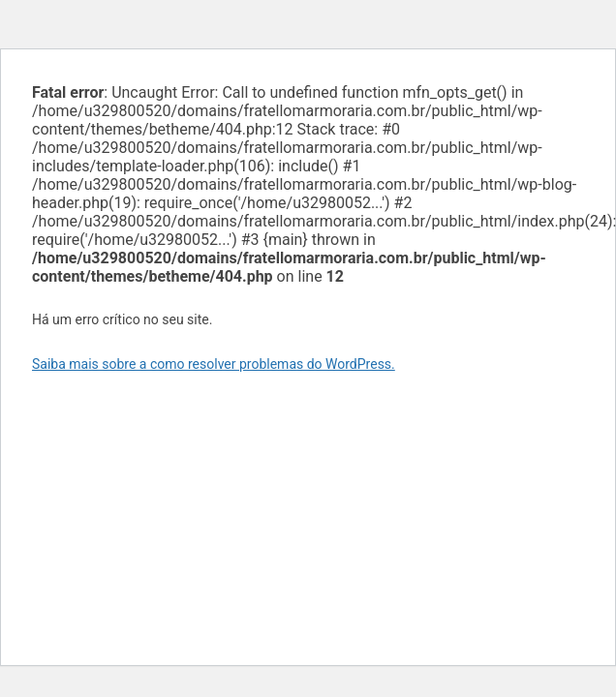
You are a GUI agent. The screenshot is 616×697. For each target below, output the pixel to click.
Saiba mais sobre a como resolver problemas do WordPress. (214, 364)
